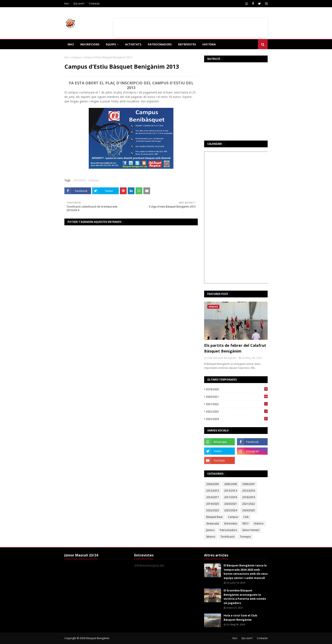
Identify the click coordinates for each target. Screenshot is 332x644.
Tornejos (245, 537)
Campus (76, 57)
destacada (213, 523)
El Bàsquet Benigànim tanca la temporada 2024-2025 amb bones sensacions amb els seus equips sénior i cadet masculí (246, 572)
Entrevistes (231, 523)
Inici (67, 3)
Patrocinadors (228, 530)
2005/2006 (231, 484)
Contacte (94, 3)
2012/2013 (80, 180)
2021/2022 (237, 404)
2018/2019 (249, 497)
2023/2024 (237, 419)
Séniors (211, 537)
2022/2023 (237, 411)
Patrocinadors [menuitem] (160, 44)
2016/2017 (213, 497)
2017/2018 (231, 497)
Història (259, 523)
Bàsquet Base (214, 517)
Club (246, 517)
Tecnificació (228, 537)
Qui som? (79, 3)
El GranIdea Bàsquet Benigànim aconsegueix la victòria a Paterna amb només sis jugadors (245, 597)
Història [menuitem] (209, 44)
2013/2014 (231, 491)
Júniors (210, 530)
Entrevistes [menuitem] (187, 44)
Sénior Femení (251, 530)
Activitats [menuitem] (133, 44)
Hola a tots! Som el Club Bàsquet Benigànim (240, 618)
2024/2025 (249, 510)
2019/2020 (237, 389)
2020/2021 (237, 397)
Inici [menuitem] (71, 44)
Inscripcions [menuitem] (90, 44)
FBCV (246, 523)
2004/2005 (213, 484)
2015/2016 (249, 491)
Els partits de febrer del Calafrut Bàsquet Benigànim (235, 348)
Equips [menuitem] (111, 44)
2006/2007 (249, 484)
